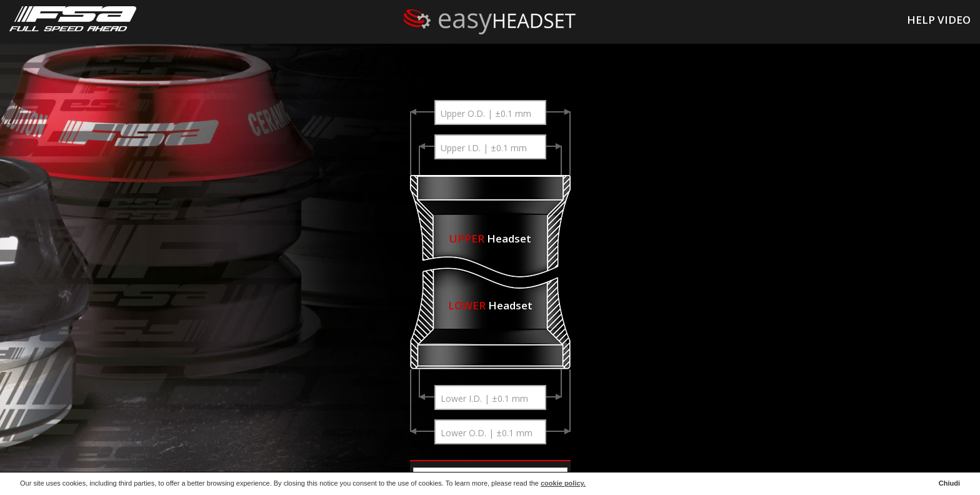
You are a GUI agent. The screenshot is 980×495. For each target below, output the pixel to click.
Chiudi (949, 483)
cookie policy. (563, 483)
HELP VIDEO (939, 20)
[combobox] (490, 112)
